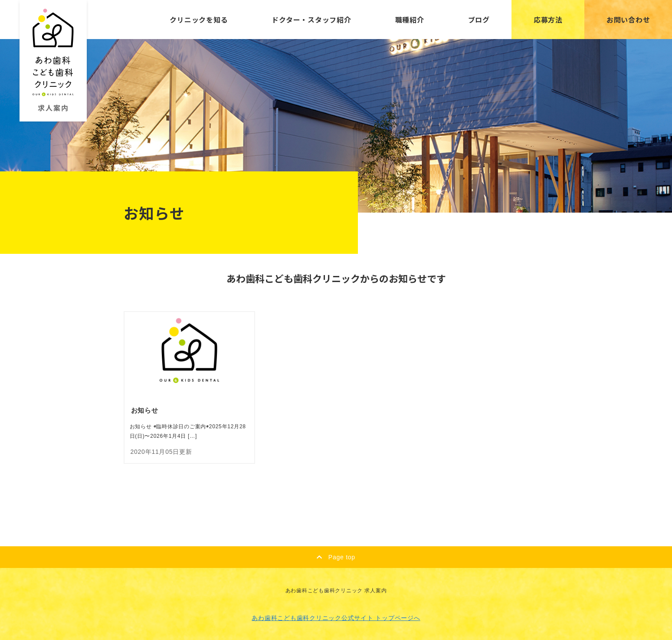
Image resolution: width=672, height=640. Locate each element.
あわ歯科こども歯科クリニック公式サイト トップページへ (336, 618)
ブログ (479, 20)
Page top (336, 557)
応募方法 (548, 20)
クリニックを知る (199, 20)
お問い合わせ (628, 20)
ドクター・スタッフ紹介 (311, 20)
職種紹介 (410, 20)
